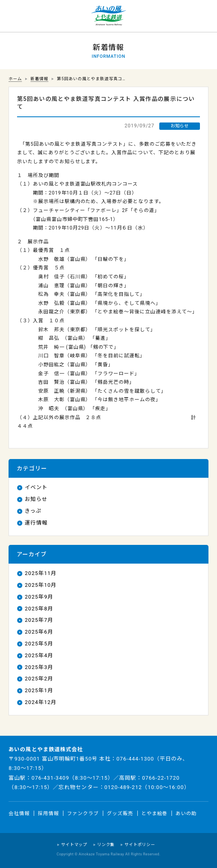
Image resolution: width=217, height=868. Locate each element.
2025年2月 (39, 679)
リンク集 (106, 845)
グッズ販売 (120, 813)
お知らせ (36, 499)
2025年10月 (41, 585)
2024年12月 (41, 702)
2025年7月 (39, 620)
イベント (36, 487)
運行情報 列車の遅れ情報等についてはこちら (16, 16)
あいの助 (186, 813)
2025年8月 (39, 609)
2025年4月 (39, 655)
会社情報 (19, 813)
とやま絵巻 (155, 813)
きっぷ (33, 511)
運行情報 (36, 523)
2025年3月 (39, 667)
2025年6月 (39, 632)
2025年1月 (39, 690)
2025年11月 (41, 573)
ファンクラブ (83, 813)
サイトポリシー (140, 845)
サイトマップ (74, 845)
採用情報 (48, 813)
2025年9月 (39, 597)
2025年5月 (39, 644)
